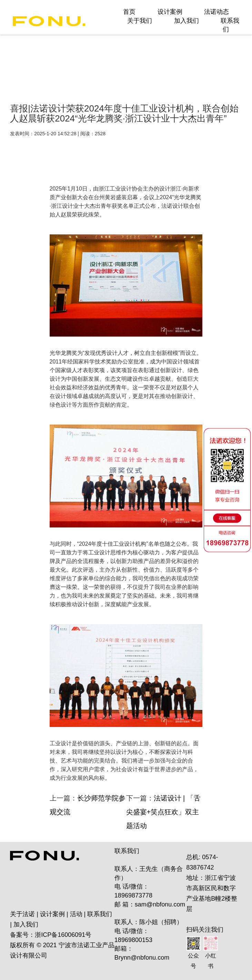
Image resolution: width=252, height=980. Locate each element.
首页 (129, 12)
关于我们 (140, 21)
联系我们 (100, 914)
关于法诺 (22, 914)
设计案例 (170, 12)
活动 (76, 914)
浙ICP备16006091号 (63, 935)
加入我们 (187, 21)
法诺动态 (216, 12)
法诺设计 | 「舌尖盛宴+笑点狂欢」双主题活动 (163, 812)
